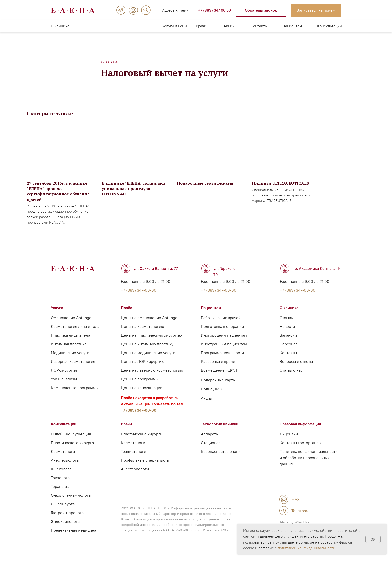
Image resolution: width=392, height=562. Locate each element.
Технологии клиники (220, 430)
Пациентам (292, 26)
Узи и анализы (64, 385)
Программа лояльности (222, 359)
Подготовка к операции (222, 333)
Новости (287, 333)
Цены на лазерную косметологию (152, 377)
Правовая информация (300, 430)
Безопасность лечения (222, 458)
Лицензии (289, 440)
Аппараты (210, 440)
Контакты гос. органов (300, 449)
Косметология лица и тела (75, 333)
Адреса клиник (175, 10)
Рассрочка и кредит (219, 368)
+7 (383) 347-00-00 (139, 417)
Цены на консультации (142, 394)
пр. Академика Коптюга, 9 (316, 275)
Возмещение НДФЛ (219, 377)
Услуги (57, 314)
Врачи (201, 26)
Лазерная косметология (73, 368)
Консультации (330, 26)
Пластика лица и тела (71, 342)
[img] (121, 10)
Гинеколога (61, 475)
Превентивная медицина (74, 537)
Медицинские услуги (70, 359)
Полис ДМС (212, 395)
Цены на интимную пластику (147, 350)
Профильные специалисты (145, 467)
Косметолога (63, 458)
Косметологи (133, 449)
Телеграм (300, 517)
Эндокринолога (65, 528)
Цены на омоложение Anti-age (149, 324)
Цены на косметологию (143, 333)
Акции (229, 26)
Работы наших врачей (221, 324)
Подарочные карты (218, 386)
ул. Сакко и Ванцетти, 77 (156, 275)
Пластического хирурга (72, 449)
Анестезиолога (65, 467)
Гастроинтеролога (67, 519)
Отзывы (287, 324)
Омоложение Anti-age (71, 324)
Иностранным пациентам (224, 350)
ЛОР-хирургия (64, 377)
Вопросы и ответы (296, 368)
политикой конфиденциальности (307, 548)
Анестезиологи (135, 475)
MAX (296, 506)
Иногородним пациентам (224, 342)
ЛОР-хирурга (63, 510)
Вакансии (288, 342)
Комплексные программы (75, 394)
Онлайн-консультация (71, 440)
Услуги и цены (175, 26)
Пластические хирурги (142, 440)
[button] (261, 10)
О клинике (60, 26)
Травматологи (134, 458)
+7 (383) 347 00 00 (215, 10)
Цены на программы (140, 385)
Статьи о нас (291, 377)
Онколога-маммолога (71, 502)
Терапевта (60, 493)
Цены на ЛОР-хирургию (143, 368)
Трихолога (60, 484)
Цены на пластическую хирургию (151, 342)
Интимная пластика (69, 350)
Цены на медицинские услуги (148, 359)
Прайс (127, 314)
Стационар (211, 449)
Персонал (289, 350)
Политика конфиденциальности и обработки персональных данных (309, 464)
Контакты (259, 26)
